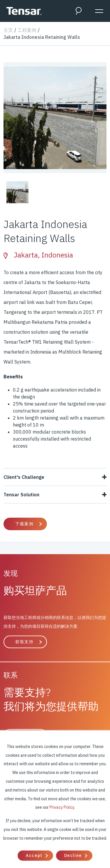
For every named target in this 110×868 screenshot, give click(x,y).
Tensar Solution (55, 495)
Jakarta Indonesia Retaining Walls (42, 37)
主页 (8, 30)
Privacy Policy (62, 807)
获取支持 (24, 642)
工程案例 (27, 30)
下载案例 (24, 524)
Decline (73, 855)
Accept (34, 855)
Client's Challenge (55, 477)
